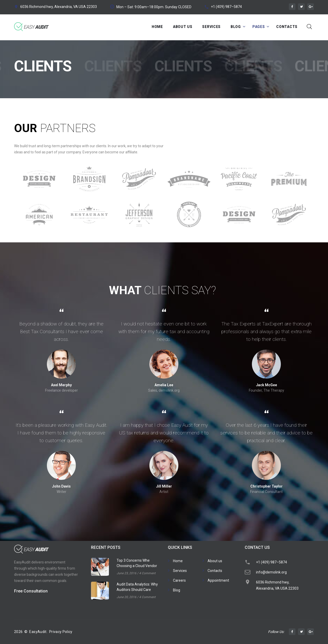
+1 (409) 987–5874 (226, 7)
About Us (183, 27)
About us (215, 561)
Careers (179, 580)
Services (211, 27)
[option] (39, 197)
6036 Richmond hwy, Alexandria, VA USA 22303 (59, 7)
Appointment (218, 580)
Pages (259, 27)
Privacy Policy (61, 632)
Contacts (287, 27)
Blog (236, 27)
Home (157, 27)
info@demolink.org (271, 572)
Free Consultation (31, 591)
